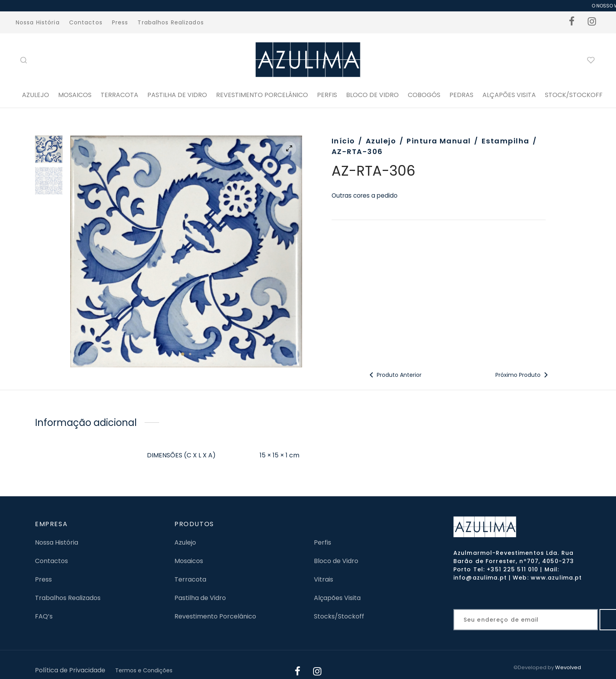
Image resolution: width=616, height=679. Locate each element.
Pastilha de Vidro (177, 95)
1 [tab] (183, 354)
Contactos (86, 22)
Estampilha (505, 141)
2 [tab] (190, 354)
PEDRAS (461, 95)
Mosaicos (75, 95)
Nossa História (38, 22)
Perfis (323, 542)
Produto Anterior (394, 375)
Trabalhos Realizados (170, 22)
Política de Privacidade (70, 670)
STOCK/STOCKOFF (574, 95)
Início (343, 141)
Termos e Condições (144, 670)
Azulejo (36, 95)
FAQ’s (44, 616)
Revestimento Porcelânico (262, 95)
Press (120, 22)
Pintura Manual (439, 141)
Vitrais (324, 579)
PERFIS (327, 95)
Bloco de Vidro (336, 561)
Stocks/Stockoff (339, 616)
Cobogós (424, 95)
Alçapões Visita (337, 598)
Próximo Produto (523, 375)
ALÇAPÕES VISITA (509, 95)
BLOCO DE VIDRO (372, 95)
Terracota (119, 95)
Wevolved (568, 667)
